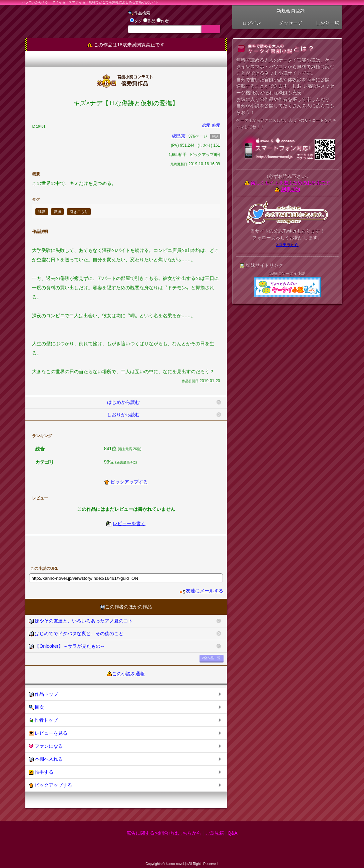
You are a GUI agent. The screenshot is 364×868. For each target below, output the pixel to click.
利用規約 (291, 189)
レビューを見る (48, 733)
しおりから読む (123, 415)
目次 (37, 707)
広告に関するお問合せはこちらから (164, 833)
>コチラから (287, 245)
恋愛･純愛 (211, 125)
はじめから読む (123, 402)
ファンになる (46, 746)
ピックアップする (126, 482)
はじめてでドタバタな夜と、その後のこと (76, 634)
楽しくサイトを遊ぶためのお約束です (291, 183)
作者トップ (43, 720)
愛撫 (57, 212)
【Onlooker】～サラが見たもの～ (67, 646)
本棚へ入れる (46, 759)
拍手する (41, 772)
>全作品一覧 (212, 658)
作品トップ (44, 694)
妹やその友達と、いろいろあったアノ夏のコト (81, 621)
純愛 (42, 212)
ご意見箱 (215, 833)
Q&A (233, 833)
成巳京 (178, 136)
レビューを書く (129, 523)
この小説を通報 (128, 674)
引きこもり (79, 212)
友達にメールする (202, 591)
